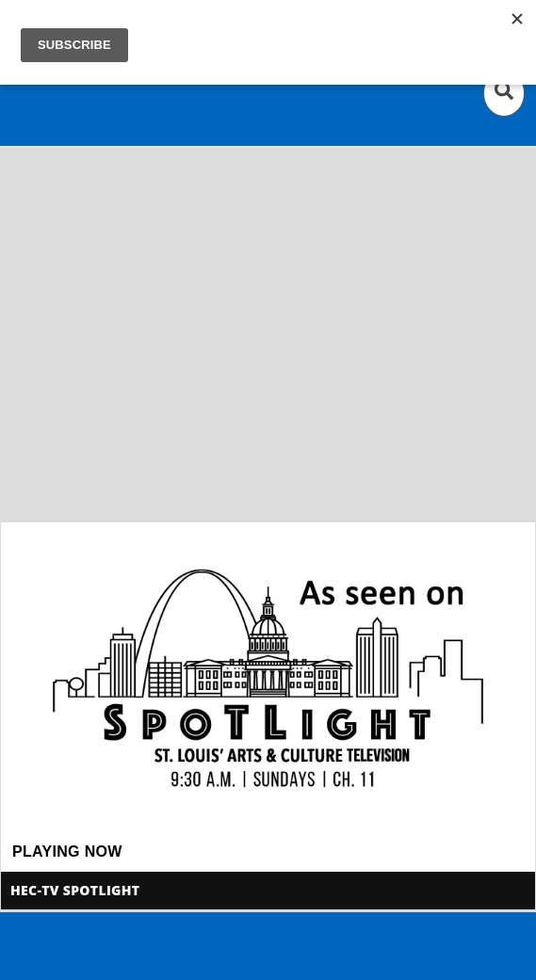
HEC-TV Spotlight (75, 890)
